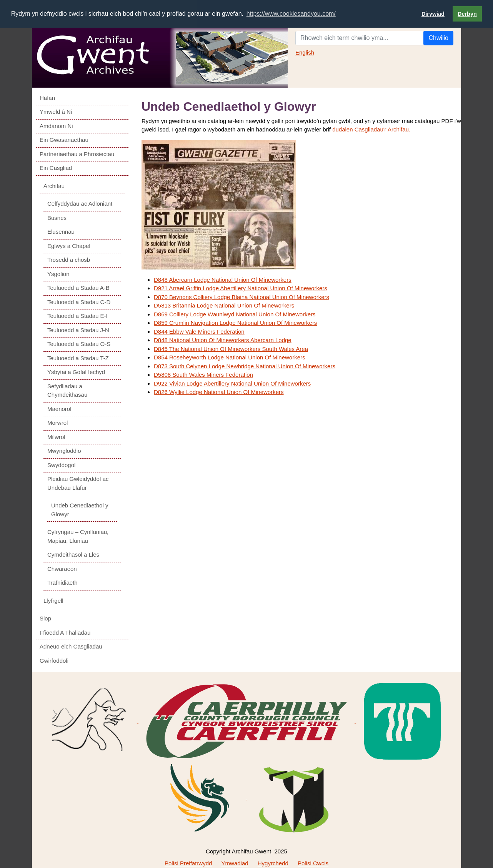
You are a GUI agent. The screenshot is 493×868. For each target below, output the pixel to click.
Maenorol (59, 408)
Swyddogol (61, 465)
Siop (45, 618)
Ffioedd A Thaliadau (65, 632)
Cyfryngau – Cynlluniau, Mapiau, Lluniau (78, 536)
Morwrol (57, 423)
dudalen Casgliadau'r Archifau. (371, 129)
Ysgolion (58, 274)
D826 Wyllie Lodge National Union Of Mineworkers (219, 392)
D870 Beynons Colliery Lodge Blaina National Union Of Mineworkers (242, 297)
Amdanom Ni (56, 126)
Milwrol (56, 436)
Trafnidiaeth (62, 583)
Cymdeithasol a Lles (73, 555)
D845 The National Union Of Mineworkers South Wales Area (231, 348)
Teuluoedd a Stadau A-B (78, 288)
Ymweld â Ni (56, 112)
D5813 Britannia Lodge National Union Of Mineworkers (224, 305)
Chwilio (438, 37)
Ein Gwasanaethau (64, 140)
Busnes (57, 217)
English (305, 52)
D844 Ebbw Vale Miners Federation (199, 331)
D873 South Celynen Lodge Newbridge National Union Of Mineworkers (245, 366)
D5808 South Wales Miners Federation (203, 375)
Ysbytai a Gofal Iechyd (76, 372)
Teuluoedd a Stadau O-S (79, 344)
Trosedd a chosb (69, 260)
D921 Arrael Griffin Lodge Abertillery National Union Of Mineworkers (241, 288)
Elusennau (61, 232)
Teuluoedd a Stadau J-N (78, 330)
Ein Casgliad (56, 168)
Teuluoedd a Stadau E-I (77, 316)
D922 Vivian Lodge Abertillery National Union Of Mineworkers (232, 383)
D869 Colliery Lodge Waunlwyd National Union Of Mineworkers (235, 314)
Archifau (54, 185)
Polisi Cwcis (313, 863)
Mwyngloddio (64, 451)
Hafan (47, 97)
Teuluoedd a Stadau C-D (79, 302)
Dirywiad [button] (433, 14)
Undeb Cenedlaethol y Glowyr (80, 510)
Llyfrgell (53, 600)
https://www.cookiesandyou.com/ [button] (291, 14)
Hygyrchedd (273, 863)
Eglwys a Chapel (69, 245)
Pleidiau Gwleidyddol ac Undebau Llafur (78, 483)
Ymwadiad (235, 863)
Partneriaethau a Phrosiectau (77, 154)
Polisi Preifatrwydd (188, 863)
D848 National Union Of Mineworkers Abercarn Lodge (223, 340)
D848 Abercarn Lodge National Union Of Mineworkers (223, 279)
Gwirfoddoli (54, 660)
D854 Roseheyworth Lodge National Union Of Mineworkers (230, 357)
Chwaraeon (62, 568)
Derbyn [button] (467, 14)
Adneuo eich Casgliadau (71, 646)
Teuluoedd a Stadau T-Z (78, 358)
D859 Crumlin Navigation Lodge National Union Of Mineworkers (235, 323)
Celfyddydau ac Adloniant (80, 204)
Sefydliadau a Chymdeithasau (67, 390)
